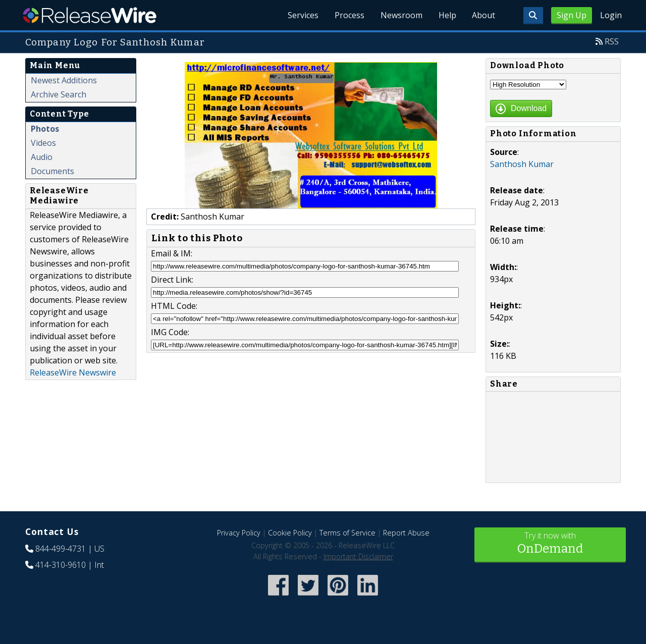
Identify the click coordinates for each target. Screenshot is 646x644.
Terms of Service (347, 533)
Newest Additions (64, 80)
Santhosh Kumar (522, 164)
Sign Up (572, 15)
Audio (42, 157)
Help (447, 15)
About (483, 15)
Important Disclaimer (358, 556)
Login (611, 15)
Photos (45, 129)
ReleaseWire (90, 15)
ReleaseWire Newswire (73, 372)
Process (349, 15)
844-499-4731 (61, 549)
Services (303, 15)
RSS (612, 41)
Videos (43, 143)
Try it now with (550, 544)
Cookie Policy (290, 533)
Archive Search (59, 94)
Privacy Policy (239, 533)
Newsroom (401, 15)
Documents (52, 171)
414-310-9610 (61, 565)
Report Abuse (406, 533)
